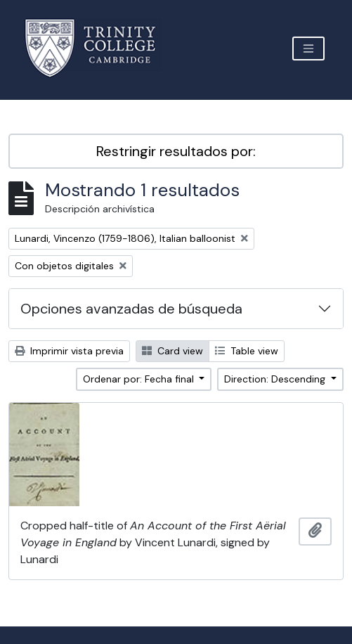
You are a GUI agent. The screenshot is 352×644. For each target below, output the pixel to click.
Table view (247, 351)
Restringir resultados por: (176, 151)
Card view (172, 351)
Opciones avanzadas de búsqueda (131, 309)
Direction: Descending (276, 379)
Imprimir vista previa (69, 351)
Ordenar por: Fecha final (140, 379)
